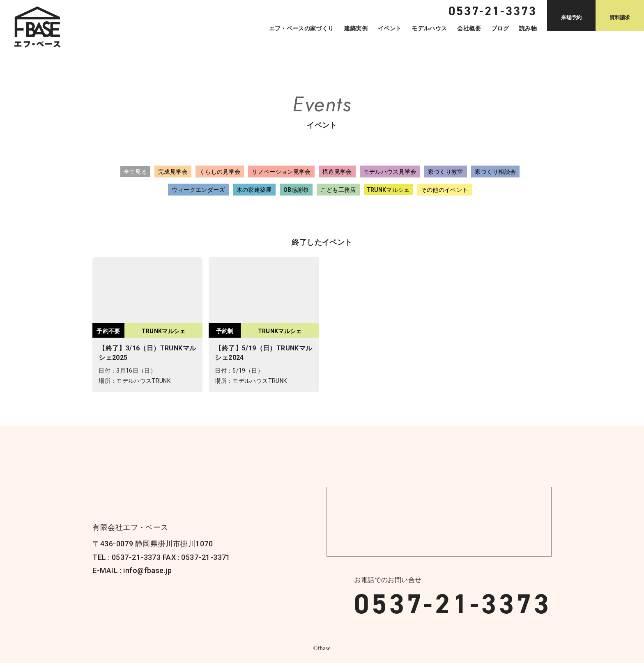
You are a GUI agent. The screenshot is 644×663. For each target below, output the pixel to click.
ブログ (500, 28)
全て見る (135, 172)
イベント (390, 28)
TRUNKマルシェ (389, 190)
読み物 (528, 28)
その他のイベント (445, 190)
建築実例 (356, 28)
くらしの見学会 (220, 172)
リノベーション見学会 (281, 172)
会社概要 (469, 28)
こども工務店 (338, 190)
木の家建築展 (254, 190)
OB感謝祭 (296, 190)
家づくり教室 (446, 172)
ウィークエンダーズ (198, 190)
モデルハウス (429, 28)
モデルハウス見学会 (390, 172)
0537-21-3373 (453, 604)
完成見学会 (173, 172)
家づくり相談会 (495, 172)
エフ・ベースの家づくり (301, 28)
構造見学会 (337, 172)
